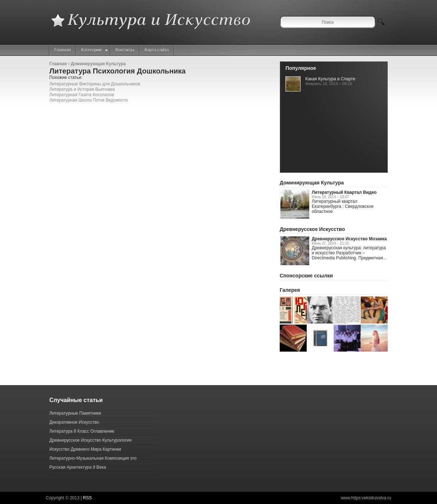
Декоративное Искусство (74, 422)
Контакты (125, 50)
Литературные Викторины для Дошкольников (95, 84)
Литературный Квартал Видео (344, 192)
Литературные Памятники (75, 413)
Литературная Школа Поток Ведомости (89, 100)
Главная (63, 50)
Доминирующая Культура (98, 64)
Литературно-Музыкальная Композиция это (93, 458)
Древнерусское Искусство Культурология (90, 440)
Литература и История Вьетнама (82, 89)
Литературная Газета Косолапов (82, 95)
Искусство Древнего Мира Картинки (85, 449)
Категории (94, 50)
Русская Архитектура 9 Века (78, 467)
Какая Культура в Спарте (330, 79)
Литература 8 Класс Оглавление (82, 431)
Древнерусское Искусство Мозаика (349, 239)
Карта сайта (157, 50)
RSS (87, 498)
